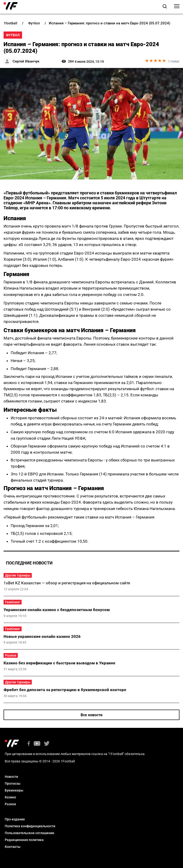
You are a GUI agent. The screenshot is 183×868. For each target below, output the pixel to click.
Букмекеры (14, 790)
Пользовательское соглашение (30, 833)
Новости (11, 777)
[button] (165, 7)
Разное (11, 655)
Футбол (13, 35)
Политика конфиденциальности (30, 826)
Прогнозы (13, 783)
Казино (10, 797)
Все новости (91, 715)
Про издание (15, 819)
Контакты (13, 847)
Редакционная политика (24, 840)
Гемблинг (13, 602)
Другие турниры (18, 575)
